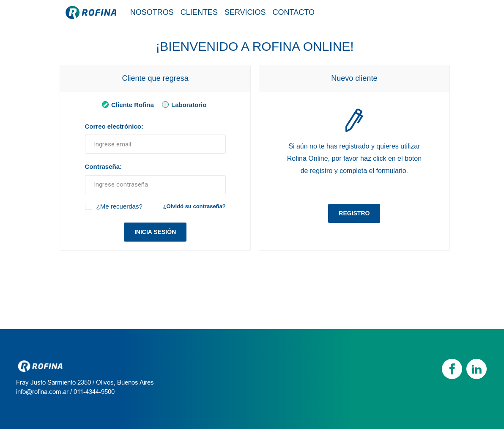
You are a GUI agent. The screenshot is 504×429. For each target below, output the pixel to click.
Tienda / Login (406, 12)
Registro (354, 213)
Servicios (245, 12)
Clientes (199, 12)
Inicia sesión (155, 232)
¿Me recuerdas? (119, 206)
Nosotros (152, 12)
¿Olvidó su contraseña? (194, 206)
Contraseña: (104, 166)
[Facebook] (452, 369)
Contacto (294, 12)
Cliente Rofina (126, 104)
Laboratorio (183, 104)
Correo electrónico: (114, 126)
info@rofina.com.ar (42, 392)
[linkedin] (477, 369)
